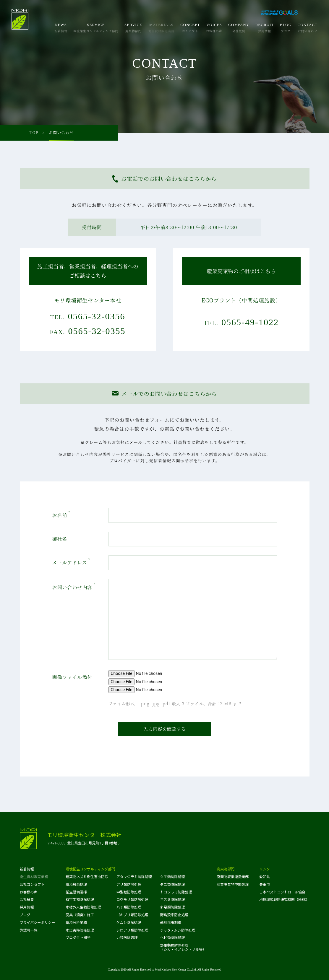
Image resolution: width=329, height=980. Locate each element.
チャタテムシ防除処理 (178, 930)
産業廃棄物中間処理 (233, 885)
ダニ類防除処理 (172, 885)
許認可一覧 (29, 930)
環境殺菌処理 (76, 885)
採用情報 (27, 907)
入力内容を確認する (164, 729)
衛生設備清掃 (76, 892)
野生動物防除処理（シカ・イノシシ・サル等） (183, 948)
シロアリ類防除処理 (132, 930)
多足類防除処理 (172, 907)
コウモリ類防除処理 (132, 900)
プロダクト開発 (78, 938)
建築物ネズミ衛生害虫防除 (87, 877)
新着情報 (27, 869)
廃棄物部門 (226, 869)
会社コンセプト (32, 885)
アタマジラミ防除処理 (134, 877)
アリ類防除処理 (129, 885)
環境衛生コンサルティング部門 (90, 869)
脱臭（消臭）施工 (80, 915)
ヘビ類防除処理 (172, 938)
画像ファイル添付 (72, 677)
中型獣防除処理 (129, 892)
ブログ (25, 915)
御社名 (60, 539)
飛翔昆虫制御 (171, 923)
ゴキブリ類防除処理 (132, 915)
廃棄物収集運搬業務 (233, 877)
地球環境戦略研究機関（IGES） (284, 900)
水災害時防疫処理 (80, 930)
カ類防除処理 (127, 938)
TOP (34, 133)
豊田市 (265, 885)
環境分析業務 (76, 923)
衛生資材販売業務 (34, 877)
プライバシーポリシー (38, 923)
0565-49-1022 (250, 322)
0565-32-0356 (97, 316)
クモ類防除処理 (172, 877)
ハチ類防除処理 (129, 907)
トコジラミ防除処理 (176, 892)
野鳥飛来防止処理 (174, 915)
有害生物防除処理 (80, 900)
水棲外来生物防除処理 (83, 907)
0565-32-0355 (97, 331)
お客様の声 (29, 892)
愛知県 (265, 877)
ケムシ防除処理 (129, 923)
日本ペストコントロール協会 (282, 892)
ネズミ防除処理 (172, 900)
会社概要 (27, 900)
